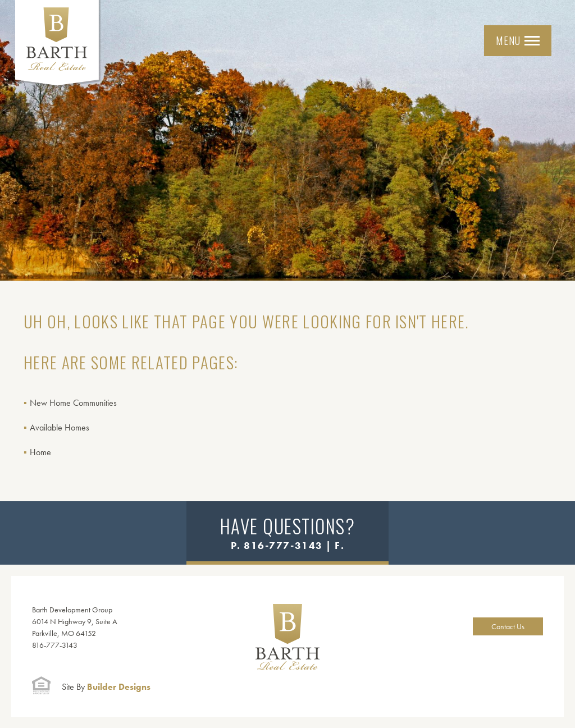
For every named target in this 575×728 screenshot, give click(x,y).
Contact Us (508, 626)
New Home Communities (73, 403)
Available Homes (60, 427)
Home (40, 452)
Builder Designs (106, 687)
